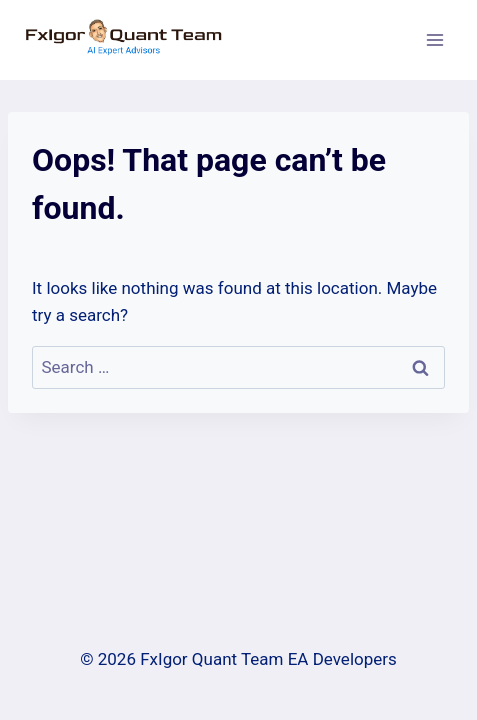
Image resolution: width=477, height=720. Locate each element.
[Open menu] (434, 39)
